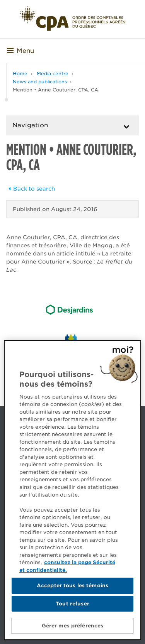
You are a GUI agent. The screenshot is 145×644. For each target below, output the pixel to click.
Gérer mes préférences (73, 626)
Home (20, 74)
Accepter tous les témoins (72, 586)
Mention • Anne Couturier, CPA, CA (55, 90)
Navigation (30, 125)
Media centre (53, 74)
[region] (72, 490)
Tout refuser (72, 604)
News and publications (40, 82)
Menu (20, 51)
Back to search (31, 189)
